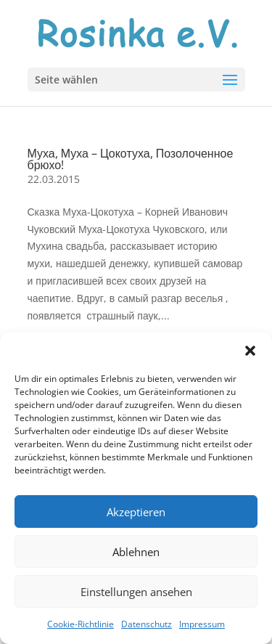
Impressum (202, 624)
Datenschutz (147, 624)
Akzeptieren (136, 512)
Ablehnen (136, 552)
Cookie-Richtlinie (81, 624)
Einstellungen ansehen (136, 592)
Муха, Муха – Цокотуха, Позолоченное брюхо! (131, 159)
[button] (250, 351)
